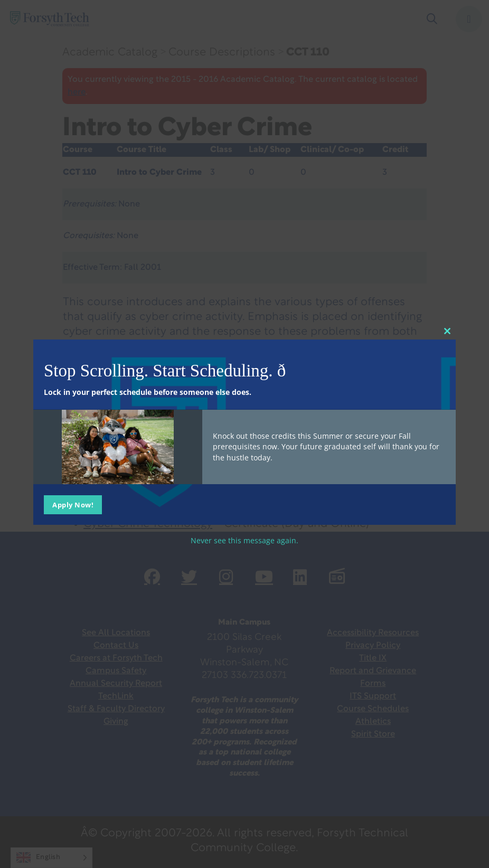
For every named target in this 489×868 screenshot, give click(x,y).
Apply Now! (73, 504)
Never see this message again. (245, 540)
